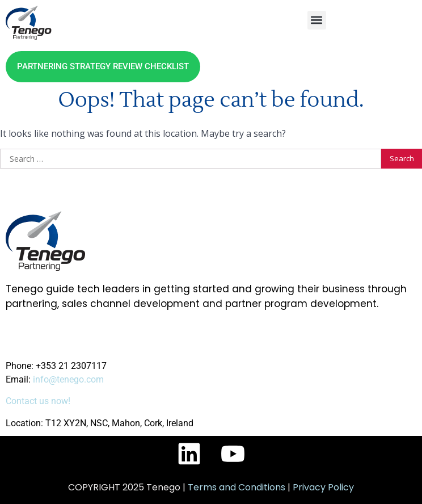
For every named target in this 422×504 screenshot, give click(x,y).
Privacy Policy (323, 487)
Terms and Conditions (237, 487)
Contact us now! (38, 401)
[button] (317, 20)
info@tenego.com (68, 379)
